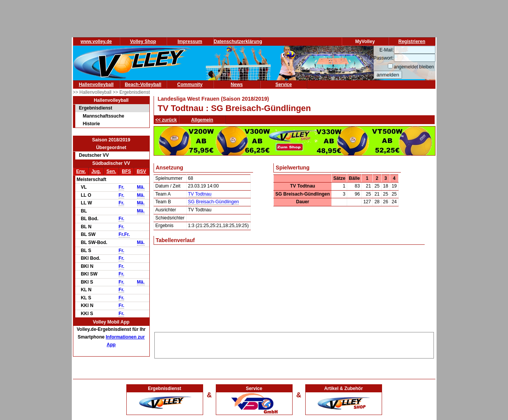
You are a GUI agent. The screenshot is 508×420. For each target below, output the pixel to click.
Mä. (141, 187)
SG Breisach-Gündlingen (214, 202)
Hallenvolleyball (96, 85)
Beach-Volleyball (143, 85)
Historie (92, 124)
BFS (126, 171)
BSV (141, 171)
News (237, 85)
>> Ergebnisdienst (132, 92)
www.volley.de (96, 42)
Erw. (81, 171)
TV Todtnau (200, 194)
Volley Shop (143, 42)
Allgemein (202, 120)
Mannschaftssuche (104, 116)
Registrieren (412, 42)
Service (284, 85)
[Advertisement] (294, 344)
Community (190, 85)
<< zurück (166, 120)
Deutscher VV (94, 155)
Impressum (190, 42)
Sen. (111, 171)
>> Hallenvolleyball (93, 92)
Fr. (122, 187)
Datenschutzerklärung (238, 42)
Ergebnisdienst (96, 108)
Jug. (96, 171)
